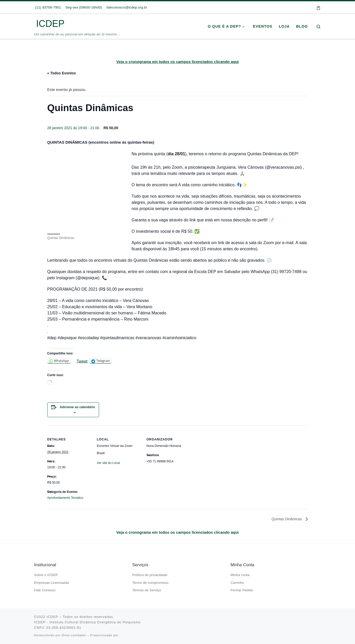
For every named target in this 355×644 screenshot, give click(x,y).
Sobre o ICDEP (46, 575)
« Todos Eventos (62, 73)
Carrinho (237, 583)
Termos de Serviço (147, 590)
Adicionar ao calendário (77, 407)
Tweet (82, 361)
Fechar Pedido (242, 590)
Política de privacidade (150, 575)
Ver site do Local (108, 463)
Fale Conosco (45, 590)
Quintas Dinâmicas (287, 519)
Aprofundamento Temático (65, 498)
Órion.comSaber (74, 635)
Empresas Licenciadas (52, 583)
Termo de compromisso (150, 583)
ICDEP (52, 617)
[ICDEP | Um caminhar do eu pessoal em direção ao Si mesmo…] (34, 24)
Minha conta (240, 575)
